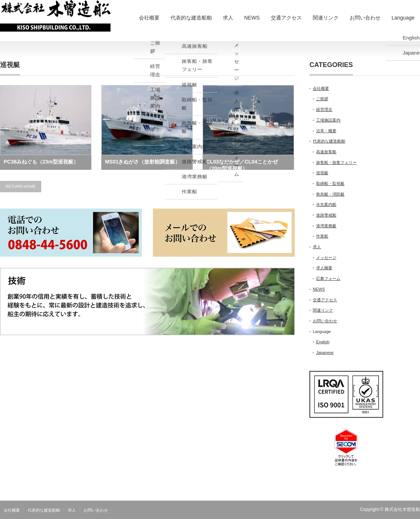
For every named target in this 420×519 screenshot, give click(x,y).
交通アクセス (286, 18)
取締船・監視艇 (330, 183)
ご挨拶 (322, 99)
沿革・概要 (326, 131)
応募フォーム (328, 278)
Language (403, 18)
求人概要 (324, 268)
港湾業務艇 (326, 226)
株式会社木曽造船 (402, 509)
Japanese (325, 353)
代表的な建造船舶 (191, 18)
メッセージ (326, 257)
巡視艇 (322, 173)
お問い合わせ (365, 18)
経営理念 (324, 109)
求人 (228, 18)
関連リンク (326, 18)
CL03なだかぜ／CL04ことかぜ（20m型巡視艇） (242, 164)
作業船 (322, 236)
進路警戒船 (326, 215)
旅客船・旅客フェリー (336, 162)
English (323, 342)
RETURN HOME (21, 186)
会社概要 (149, 18)
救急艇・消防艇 (330, 194)
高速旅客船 (326, 152)
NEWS (252, 18)
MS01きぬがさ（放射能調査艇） (143, 162)
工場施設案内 (328, 120)
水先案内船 (326, 204)
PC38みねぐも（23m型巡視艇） (41, 162)
